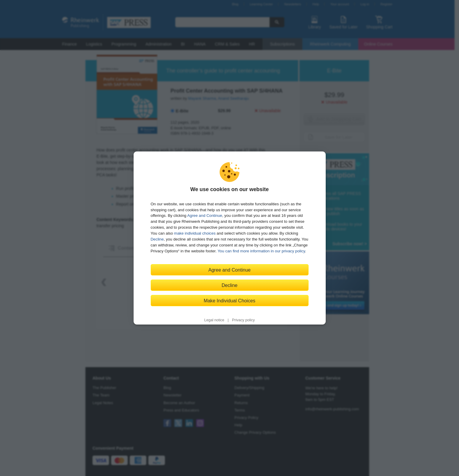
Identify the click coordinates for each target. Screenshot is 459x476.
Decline (157, 239)
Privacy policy (243, 320)
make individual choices (195, 233)
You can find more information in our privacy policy (261, 251)
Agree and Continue (205, 216)
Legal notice (214, 320)
